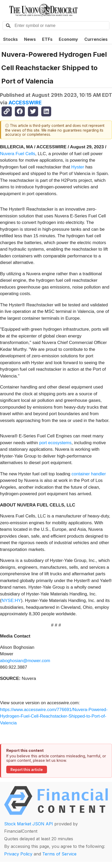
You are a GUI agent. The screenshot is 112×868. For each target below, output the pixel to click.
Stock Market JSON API (29, 824)
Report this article (27, 770)
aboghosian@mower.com (25, 661)
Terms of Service (59, 854)
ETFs (47, 39)
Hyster (78, 167)
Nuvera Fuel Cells (18, 154)
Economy (68, 39)
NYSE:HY (11, 601)
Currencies (96, 39)
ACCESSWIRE (25, 103)
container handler (89, 474)
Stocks (10, 39)
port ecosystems (55, 443)
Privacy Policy (18, 854)
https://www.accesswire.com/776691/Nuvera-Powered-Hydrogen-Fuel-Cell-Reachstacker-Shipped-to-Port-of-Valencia (54, 716)
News (30, 39)
